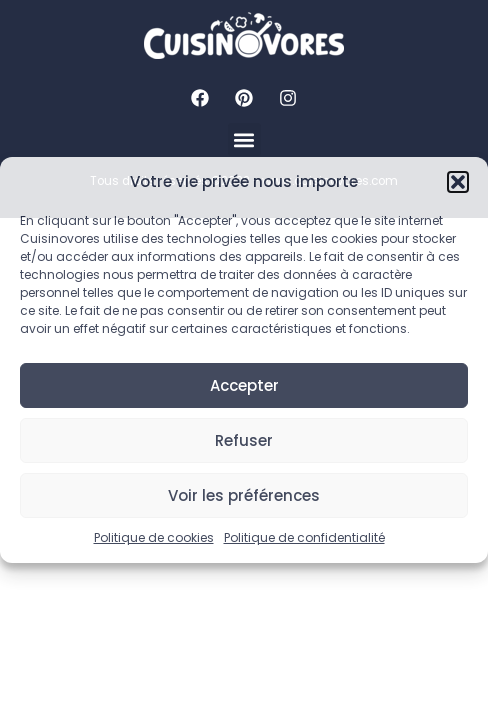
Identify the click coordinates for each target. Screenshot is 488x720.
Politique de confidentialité (304, 537)
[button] (458, 182)
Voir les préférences (244, 495)
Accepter (244, 385)
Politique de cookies (154, 537)
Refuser (244, 440)
